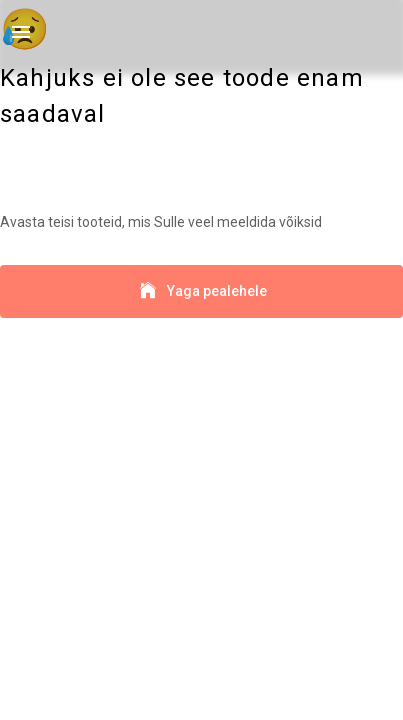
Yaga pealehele (201, 291)
